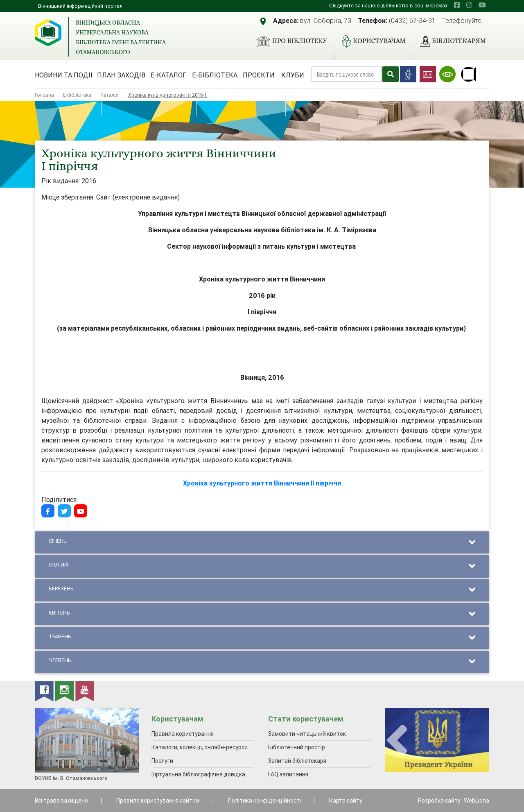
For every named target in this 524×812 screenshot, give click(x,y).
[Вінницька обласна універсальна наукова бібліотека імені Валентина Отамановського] (48, 33)
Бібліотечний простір (297, 747)
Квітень (262, 614)
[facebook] (457, 5)
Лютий (262, 566)
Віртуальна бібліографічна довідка (198, 774)
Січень (262, 543)
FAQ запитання (288, 774)
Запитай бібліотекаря (297, 761)
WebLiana (477, 801)
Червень (262, 662)
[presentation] (397, 741)
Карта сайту (346, 801)
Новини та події (64, 75)
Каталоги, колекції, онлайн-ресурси (200, 747)
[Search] (346, 74)
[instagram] (469, 5)
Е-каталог (168, 75)
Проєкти (259, 75)
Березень (262, 590)
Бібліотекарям (450, 41)
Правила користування (183, 734)
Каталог (110, 95)
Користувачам (370, 41)
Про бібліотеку (288, 41)
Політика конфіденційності (264, 801)
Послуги (162, 761)
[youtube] (482, 5)
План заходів (121, 75)
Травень (262, 638)
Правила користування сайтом (158, 801)
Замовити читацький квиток (307, 734)
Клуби (293, 75)
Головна (44, 95)
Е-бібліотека (215, 75)
